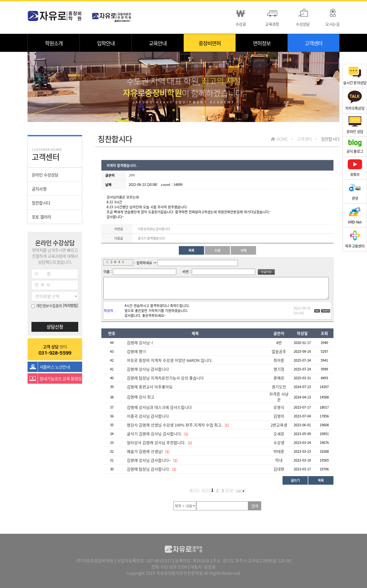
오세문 (279, 434)
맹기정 (279, 369)
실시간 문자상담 (355, 76)
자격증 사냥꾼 (279, 397)
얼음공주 (279, 352)
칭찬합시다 (41, 203)
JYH (132, 175)
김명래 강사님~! (140, 343)
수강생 (279, 443)
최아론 (279, 360)
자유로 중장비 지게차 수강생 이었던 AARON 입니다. (170, 360)
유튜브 (355, 168)
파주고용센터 (355, 239)
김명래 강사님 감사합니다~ (149, 460)
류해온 (279, 378)
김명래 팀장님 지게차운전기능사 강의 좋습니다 (165, 378)
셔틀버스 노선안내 (55, 367)
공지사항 (39, 189)
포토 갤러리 (41, 217)
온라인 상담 (355, 125)
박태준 (279, 451)
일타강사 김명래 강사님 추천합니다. (157, 443)
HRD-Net (355, 215)
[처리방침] (71, 305)
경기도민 (279, 387)
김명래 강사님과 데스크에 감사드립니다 (159, 407)
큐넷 (355, 191)
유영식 (279, 407)
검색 (255, 506)
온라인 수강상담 (45, 175)
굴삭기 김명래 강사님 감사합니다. (154, 434)
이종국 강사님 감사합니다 (148, 416)
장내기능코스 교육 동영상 (61, 379)
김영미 (279, 416)
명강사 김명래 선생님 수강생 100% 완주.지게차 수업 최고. (175, 425)
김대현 (279, 469)
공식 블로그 (355, 147)
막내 (279, 460)
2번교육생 (279, 425)
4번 (279, 343)
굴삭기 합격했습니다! (152, 238)
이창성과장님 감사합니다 (154, 229)
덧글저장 (266, 272)
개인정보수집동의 (47, 306)
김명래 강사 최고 (141, 397)
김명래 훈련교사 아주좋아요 (150, 387)
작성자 (108, 310)
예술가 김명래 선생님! (145, 451)
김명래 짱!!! (137, 352)
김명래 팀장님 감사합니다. (148, 469)
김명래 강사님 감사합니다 (148, 369)
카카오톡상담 (355, 101)
